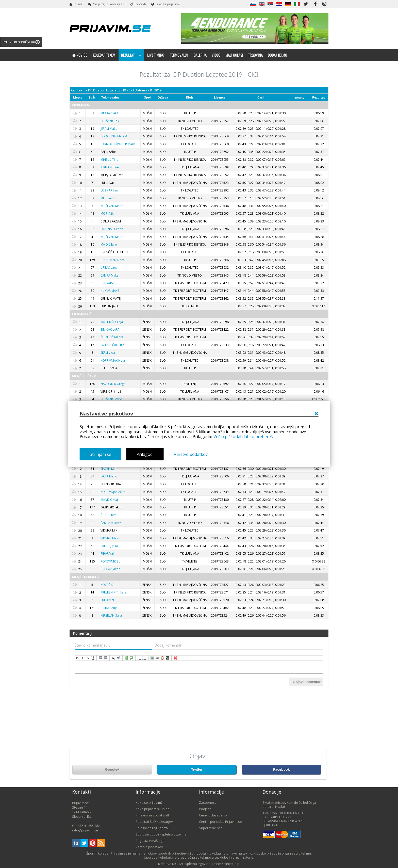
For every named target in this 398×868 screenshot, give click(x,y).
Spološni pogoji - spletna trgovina (161, 834)
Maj (109, 500)
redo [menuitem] (126, 658)
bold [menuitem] (77, 658)
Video (216, 55)
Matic (112, 206)
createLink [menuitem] (157, 658)
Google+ (112, 769)
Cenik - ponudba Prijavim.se (220, 822)
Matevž (114, 136)
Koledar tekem (104, 55)
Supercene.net (210, 828)
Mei (107, 600)
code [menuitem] (168, 658)
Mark (118, 144)
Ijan (109, 190)
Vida (108, 352)
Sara (111, 615)
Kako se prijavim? (166, 4)
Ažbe (107, 283)
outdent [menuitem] (106, 658)
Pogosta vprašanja (150, 841)
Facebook (281, 769)
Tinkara (114, 592)
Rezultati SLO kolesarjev (154, 822)
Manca (112, 337)
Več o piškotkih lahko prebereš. (244, 437)
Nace (113, 260)
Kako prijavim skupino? (153, 809)
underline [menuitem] (93, 658)
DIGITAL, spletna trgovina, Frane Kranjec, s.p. (206, 864)
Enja (112, 322)
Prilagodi (145, 454)
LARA (110, 329)
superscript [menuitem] (119, 658)
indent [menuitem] (101, 658)
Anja (109, 608)
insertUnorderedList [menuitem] (144, 658)
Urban (112, 229)
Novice (80, 55)
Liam (109, 515)
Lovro (111, 399)
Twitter (197, 769)
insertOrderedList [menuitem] (139, 658)
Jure (109, 244)
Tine (109, 159)
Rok (110, 121)
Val (107, 553)
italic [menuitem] (82, 658)
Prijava (76, 4)
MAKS (110, 291)
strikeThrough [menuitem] (88, 658)
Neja (113, 360)
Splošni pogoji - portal (152, 828)
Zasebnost (207, 802)
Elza (112, 345)
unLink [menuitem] (162, 658)
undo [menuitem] (131, 658)
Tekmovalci (179, 55)
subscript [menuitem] (113, 658)
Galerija (200, 55)
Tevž (107, 198)
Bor (111, 561)
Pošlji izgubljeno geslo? (107, 4)
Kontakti (138, 4)
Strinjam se (101, 454)
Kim (108, 585)
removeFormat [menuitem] (175, 658)
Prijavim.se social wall (152, 815)
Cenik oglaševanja (213, 815)
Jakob (111, 569)
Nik (107, 213)
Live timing (156, 55)
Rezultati (131, 55)
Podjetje (205, 809)
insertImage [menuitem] (152, 658)
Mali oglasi (234, 55)
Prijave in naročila (21, 42)
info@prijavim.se (85, 830)
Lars (109, 267)
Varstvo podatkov (191, 454)
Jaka (109, 113)
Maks (109, 128)
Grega (113, 384)
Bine (110, 167)
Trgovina (255, 55)
